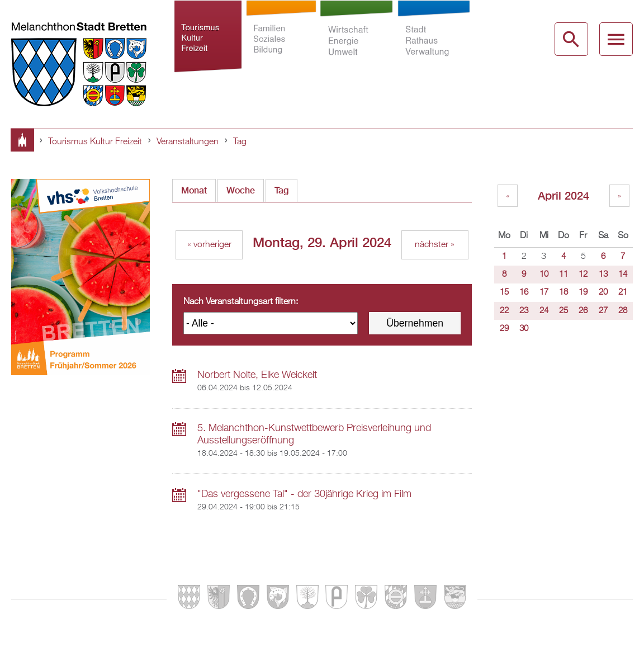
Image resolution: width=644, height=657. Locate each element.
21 (623, 292)
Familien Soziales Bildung (281, 47)
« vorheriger (209, 245)
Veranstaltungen (188, 142)
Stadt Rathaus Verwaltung (434, 47)
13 (603, 275)
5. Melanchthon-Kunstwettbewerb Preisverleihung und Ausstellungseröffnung (314, 434)
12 (583, 275)
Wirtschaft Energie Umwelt (357, 47)
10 (544, 275)
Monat (194, 190)
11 (563, 275)
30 (524, 329)
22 (504, 311)
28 (623, 311)
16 (524, 292)
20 (603, 292)
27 (603, 311)
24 (544, 311)
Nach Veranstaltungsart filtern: (241, 302)
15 (504, 292)
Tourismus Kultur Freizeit (208, 47)
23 (524, 311)
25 (563, 311)
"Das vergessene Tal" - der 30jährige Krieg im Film (304, 494)
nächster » (435, 245)
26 (583, 311)
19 (583, 292)
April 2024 (563, 195)
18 (563, 292)
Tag (240, 142)
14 (623, 275)
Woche (241, 190)
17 (544, 292)
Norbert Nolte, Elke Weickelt (257, 375)
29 (504, 329)
